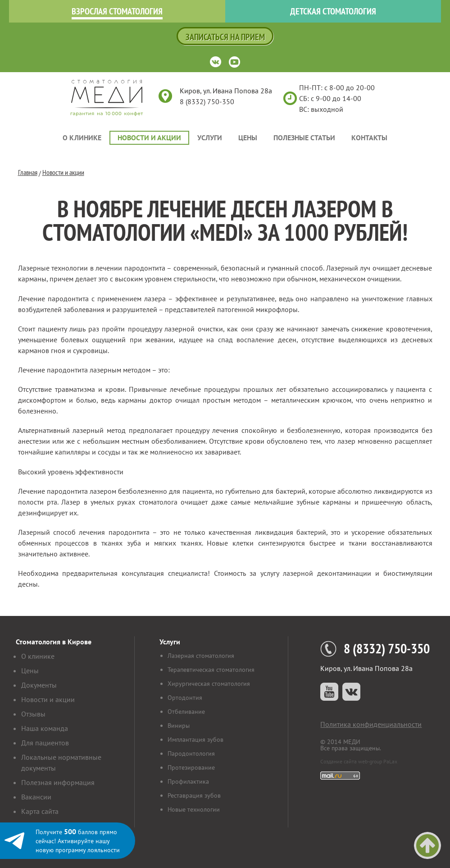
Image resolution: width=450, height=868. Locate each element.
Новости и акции (149, 138)
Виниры (179, 726)
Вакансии (36, 797)
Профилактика (188, 781)
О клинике (82, 138)
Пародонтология (191, 753)
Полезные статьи (304, 138)
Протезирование (191, 767)
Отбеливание (186, 712)
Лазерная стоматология (201, 656)
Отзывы (33, 714)
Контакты (369, 138)
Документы (39, 685)
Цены (248, 138)
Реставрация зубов (194, 795)
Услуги (210, 138)
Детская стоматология (333, 11)
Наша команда (45, 728)
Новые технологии (194, 809)
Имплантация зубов (195, 739)
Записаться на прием (225, 37)
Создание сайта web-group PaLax (359, 761)
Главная (28, 172)
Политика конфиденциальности (371, 724)
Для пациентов (45, 743)
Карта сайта (40, 811)
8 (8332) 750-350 (207, 101)
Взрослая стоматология (117, 11)
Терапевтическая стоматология (211, 670)
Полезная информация (58, 782)
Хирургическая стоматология (209, 684)
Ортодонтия (185, 698)
